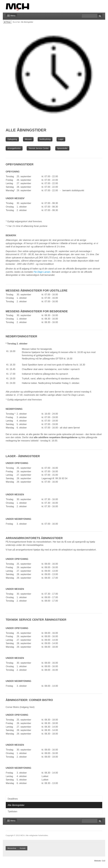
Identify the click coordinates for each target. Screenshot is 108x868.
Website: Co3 (100, 861)
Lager (61, 139)
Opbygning (12, 139)
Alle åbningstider (16, 805)
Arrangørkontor (14, 148)
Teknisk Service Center (39, 148)
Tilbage (7, 22)
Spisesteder (62, 148)
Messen (28, 139)
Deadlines (13, 799)
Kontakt (23, 848)
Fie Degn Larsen (42, 272)
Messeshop (12, 848)
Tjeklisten (12, 811)
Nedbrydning (45, 139)
